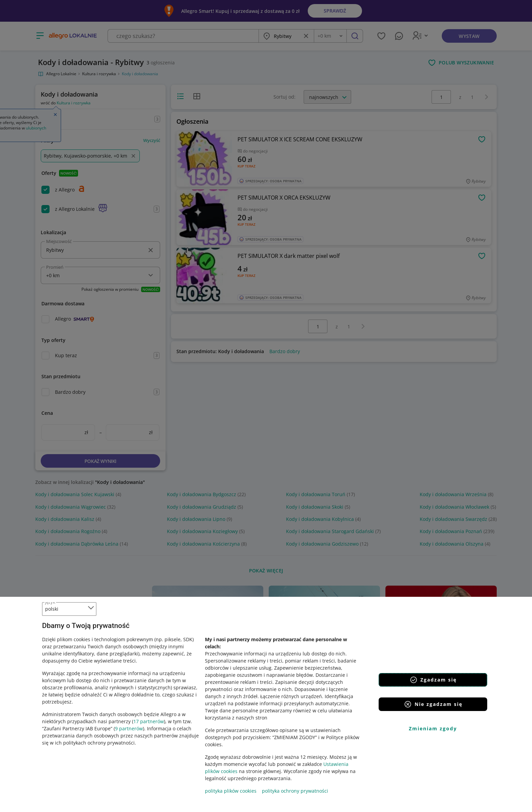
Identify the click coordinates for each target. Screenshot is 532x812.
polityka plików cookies (231, 791)
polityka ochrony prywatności (295, 791)
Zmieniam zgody (433, 728)
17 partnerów (149, 721)
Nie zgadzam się (433, 704)
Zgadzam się (433, 680)
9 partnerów (129, 728)
